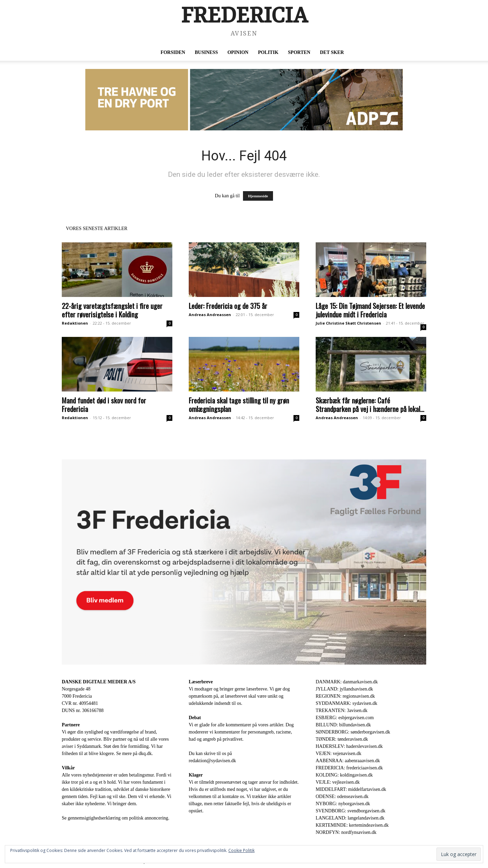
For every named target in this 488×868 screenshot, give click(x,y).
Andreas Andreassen (210, 315)
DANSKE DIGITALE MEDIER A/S (99, 682)
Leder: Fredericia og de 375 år (228, 306)
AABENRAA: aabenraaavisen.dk (348, 761)
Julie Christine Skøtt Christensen (348, 323)
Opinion (238, 52)
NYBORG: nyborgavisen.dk (343, 804)
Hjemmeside (258, 196)
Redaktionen (75, 323)
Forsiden (173, 52)
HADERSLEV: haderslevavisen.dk (349, 746)
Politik (268, 52)
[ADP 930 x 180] (244, 100)
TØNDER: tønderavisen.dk (342, 739)
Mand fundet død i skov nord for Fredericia (104, 404)
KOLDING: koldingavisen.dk (344, 775)
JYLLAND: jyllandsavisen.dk (344, 689)
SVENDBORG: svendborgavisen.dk (350, 811)
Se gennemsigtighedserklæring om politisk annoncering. (116, 818)
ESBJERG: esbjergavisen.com (345, 718)
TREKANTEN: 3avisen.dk (342, 710)
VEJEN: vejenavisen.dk (339, 753)
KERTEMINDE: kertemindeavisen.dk (352, 825)
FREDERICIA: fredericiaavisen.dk (349, 768)
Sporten (299, 52)
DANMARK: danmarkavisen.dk (347, 682)
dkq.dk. (146, 753)
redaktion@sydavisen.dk (212, 761)
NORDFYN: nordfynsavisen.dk (346, 832)
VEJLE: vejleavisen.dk (338, 782)
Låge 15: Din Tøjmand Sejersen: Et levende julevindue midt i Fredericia (370, 310)
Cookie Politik (241, 850)
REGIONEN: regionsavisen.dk (345, 696)
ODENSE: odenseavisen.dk (342, 796)
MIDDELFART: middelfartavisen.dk (351, 789)
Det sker (332, 52)
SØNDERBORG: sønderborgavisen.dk (353, 732)
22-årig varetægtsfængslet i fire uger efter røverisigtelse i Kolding (112, 310)
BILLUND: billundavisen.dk (343, 725)
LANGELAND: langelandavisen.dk (350, 818)
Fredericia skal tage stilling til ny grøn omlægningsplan (239, 404)
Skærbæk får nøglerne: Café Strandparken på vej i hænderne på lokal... (370, 404)
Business (206, 52)
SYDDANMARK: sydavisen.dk (346, 703)
